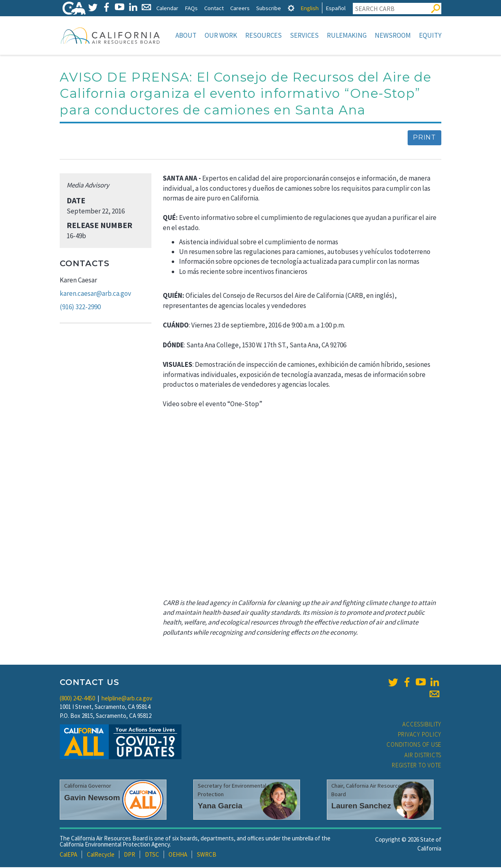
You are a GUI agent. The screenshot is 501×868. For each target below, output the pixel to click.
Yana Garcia (220, 807)
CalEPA (68, 855)
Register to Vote (417, 766)
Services (304, 35)
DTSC (152, 855)
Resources (263, 35)
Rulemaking (347, 35)
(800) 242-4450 (77, 699)
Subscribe (269, 8)
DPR (130, 855)
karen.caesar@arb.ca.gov (95, 294)
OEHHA (178, 855)
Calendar (167, 8)
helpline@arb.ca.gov (127, 699)
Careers (240, 8)
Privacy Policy (420, 735)
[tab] (291, 8)
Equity (430, 35)
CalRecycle (101, 855)
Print (424, 138)
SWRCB (207, 855)
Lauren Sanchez (361, 807)
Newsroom (393, 35)
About (186, 35)
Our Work (221, 35)
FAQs (191, 8)
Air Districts (423, 756)
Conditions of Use (414, 745)
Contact (214, 8)
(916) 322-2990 (80, 308)
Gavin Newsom (92, 798)
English (310, 8)
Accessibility (422, 725)
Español (336, 8)
